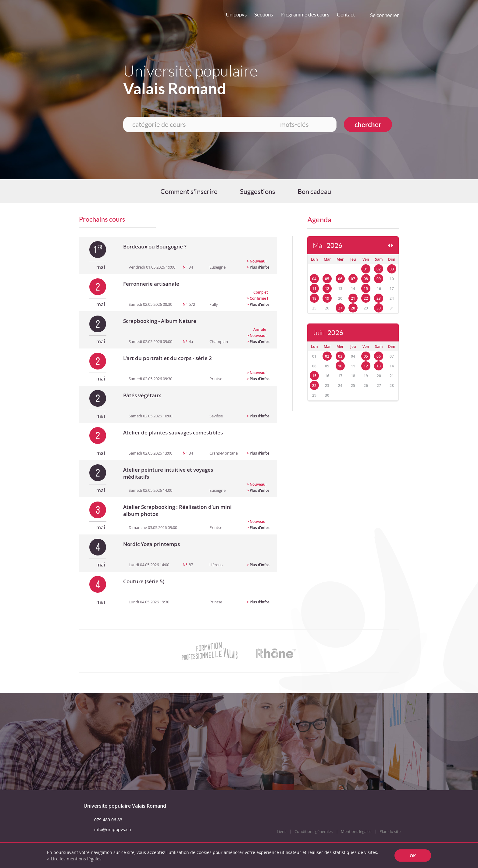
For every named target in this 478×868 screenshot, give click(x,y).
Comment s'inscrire (189, 191)
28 (353, 308)
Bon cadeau (314, 191)
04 (314, 279)
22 (366, 298)
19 (327, 298)
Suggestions (258, 191)
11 (314, 289)
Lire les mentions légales (76, 859)
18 (314, 298)
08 (366, 279)
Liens (282, 832)
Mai (328, 246)
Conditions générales (314, 832)
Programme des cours (305, 14)
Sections (264, 14)
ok (413, 856)
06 (340, 279)
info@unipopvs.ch (113, 829)
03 (392, 269)
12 (327, 289)
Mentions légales (356, 832)
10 (340, 366)
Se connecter (385, 15)
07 (353, 279)
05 (327, 279)
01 (366, 269)
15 (366, 289)
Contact (346, 14)
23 (379, 298)
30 (379, 308)
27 (340, 308)
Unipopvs (236, 14)
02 (379, 269)
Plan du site (390, 832)
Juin (328, 333)
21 (353, 298)
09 (379, 279)
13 (379, 366)
